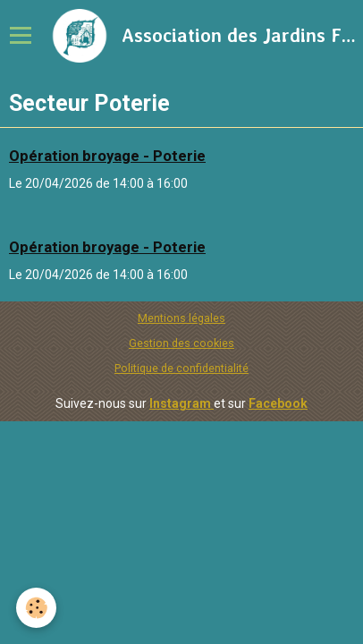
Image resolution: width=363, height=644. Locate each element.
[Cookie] (36, 608)
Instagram (181, 403)
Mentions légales (181, 318)
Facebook (278, 403)
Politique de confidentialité (181, 368)
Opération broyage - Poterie (107, 156)
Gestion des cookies (181, 343)
